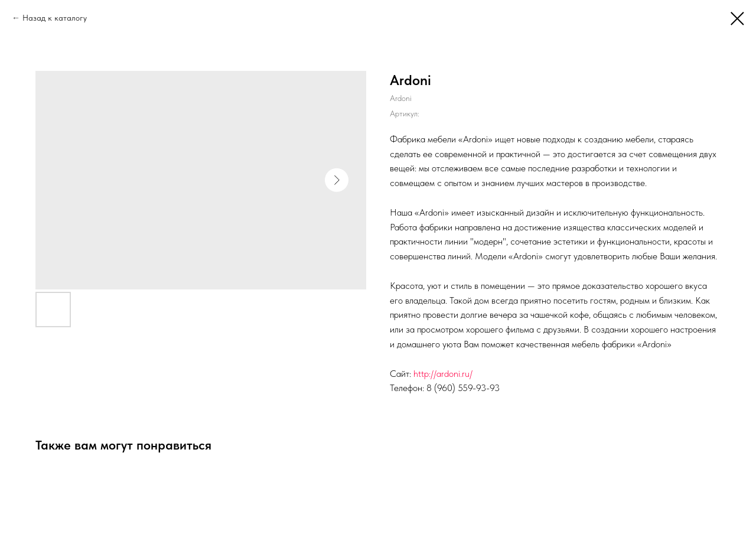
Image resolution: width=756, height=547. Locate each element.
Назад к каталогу (55, 18)
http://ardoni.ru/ (443, 374)
